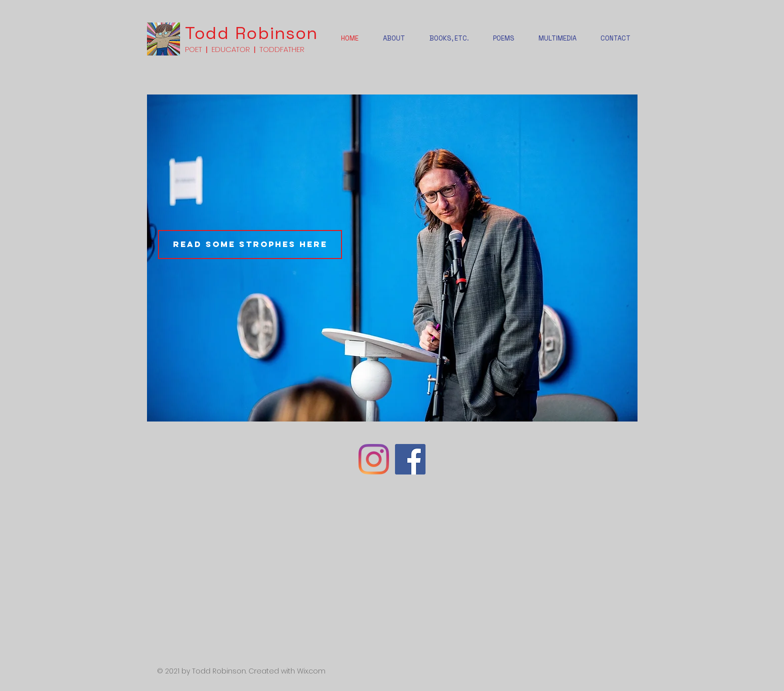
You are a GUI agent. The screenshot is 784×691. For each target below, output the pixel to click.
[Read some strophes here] (250, 244)
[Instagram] (374, 459)
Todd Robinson (251, 33)
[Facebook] (410, 459)
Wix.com (311, 671)
